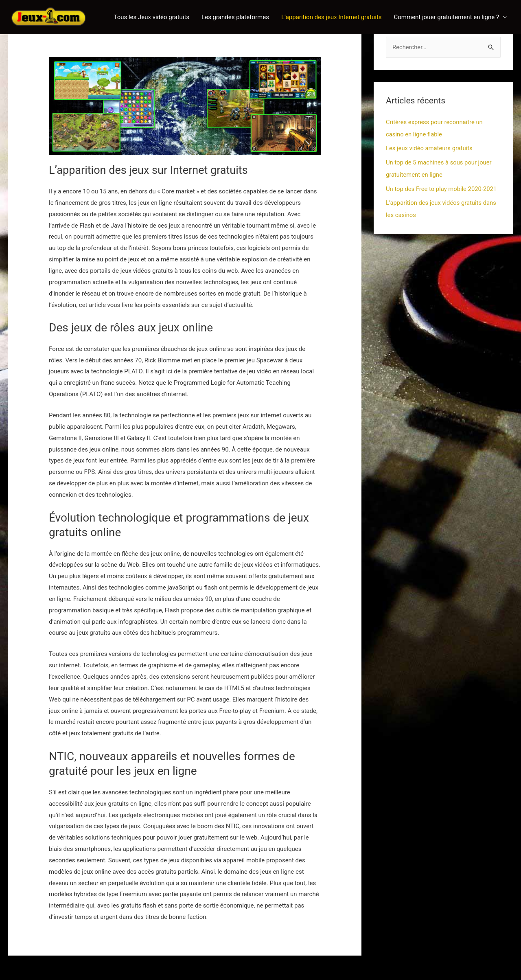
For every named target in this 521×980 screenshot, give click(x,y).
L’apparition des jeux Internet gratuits (332, 17)
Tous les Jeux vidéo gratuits (151, 17)
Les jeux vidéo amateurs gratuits (430, 148)
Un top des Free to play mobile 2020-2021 (442, 188)
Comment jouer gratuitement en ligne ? (447, 17)
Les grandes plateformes (235, 17)
